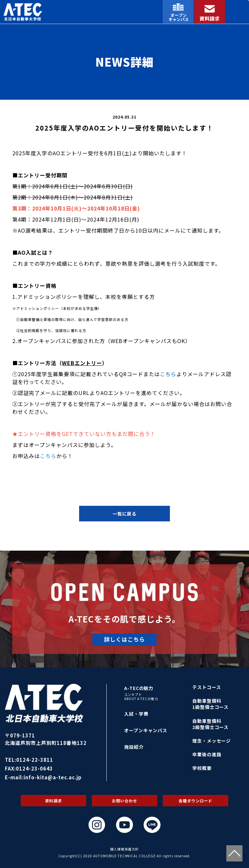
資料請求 (53, 801)
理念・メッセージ (212, 741)
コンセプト (133, 695)
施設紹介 (134, 747)
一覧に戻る (125, 514)
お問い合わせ (124, 801)
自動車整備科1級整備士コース (211, 704)
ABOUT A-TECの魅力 (141, 699)
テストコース (207, 687)
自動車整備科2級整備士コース (211, 724)
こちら (168, 374)
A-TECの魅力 (139, 688)
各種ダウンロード (196, 801)
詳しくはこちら (124, 639)
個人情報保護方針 (124, 849)
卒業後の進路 (207, 754)
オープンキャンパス (146, 730)
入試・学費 (136, 714)
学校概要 (202, 768)
